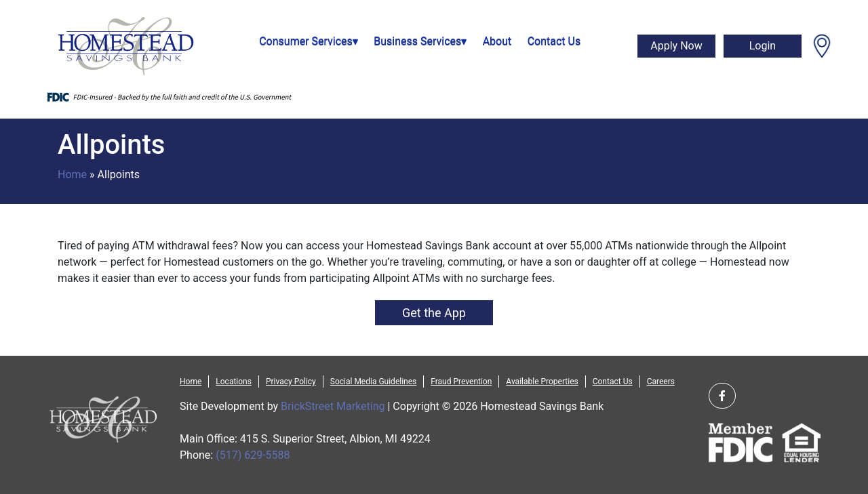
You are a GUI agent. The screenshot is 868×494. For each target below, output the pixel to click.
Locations (234, 382)
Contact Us (554, 41)
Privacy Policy (291, 382)
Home (72, 174)
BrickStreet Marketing (333, 406)
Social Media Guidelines (373, 382)
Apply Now (676, 46)
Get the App (434, 313)
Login (763, 46)
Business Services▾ (420, 41)
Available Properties (542, 382)
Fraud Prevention (461, 382)
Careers (661, 382)
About (497, 41)
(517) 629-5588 (253, 455)
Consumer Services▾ (309, 41)
